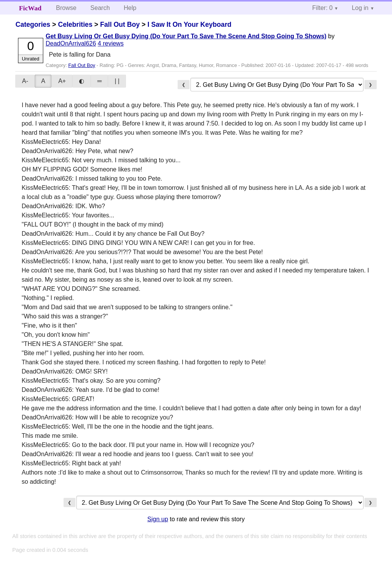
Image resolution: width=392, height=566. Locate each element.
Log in (360, 8)
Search (100, 8)
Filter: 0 (323, 8)
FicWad (30, 8)
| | (117, 81)
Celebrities (75, 24)
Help (130, 8)
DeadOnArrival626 (71, 43)
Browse (66, 8)
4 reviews (111, 43)
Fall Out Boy (120, 24)
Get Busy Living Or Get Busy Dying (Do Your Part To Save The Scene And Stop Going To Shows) (186, 36)
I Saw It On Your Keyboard (189, 24)
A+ (62, 81)
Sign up (158, 519)
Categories (33, 24)
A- (25, 81)
